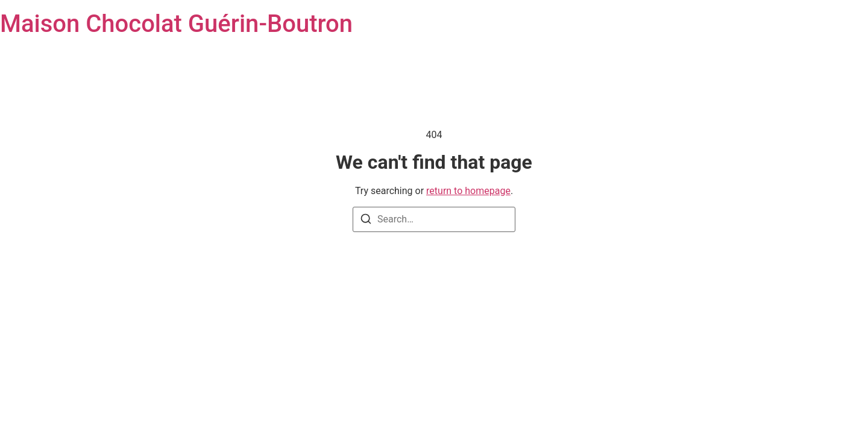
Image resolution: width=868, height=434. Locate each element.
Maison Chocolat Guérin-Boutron (176, 24)
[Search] (366, 221)
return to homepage (468, 191)
